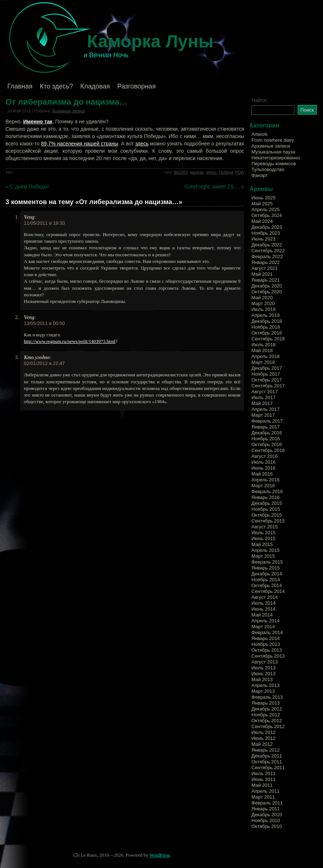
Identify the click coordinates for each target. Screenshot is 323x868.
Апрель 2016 (266, 480)
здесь (142, 144)
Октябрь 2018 (267, 333)
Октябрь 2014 (267, 585)
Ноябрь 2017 (266, 374)
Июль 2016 (264, 462)
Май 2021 (262, 274)
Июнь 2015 (264, 538)
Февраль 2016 (267, 491)
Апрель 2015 (266, 550)
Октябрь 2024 (267, 215)
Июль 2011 (264, 773)
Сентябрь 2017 (268, 386)
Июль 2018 (264, 345)
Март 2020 (263, 303)
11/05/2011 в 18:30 (44, 223)
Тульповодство (268, 169)
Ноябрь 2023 (266, 233)
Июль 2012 (264, 732)
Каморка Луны (150, 41)
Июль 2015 (264, 533)
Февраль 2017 (267, 421)
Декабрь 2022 (267, 245)
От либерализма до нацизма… (66, 102)
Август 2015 (265, 527)
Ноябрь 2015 (266, 509)
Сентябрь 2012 (268, 726)
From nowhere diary (273, 140)
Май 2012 (262, 744)
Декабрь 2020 (267, 286)
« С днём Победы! (27, 187)
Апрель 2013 (266, 685)
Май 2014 (262, 615)
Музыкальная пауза (273, 152)
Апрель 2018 (266, 356)
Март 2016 (263, 486)
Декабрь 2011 (267, 756)
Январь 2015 (266, 568)
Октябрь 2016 (267, 444)
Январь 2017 (266, 427)
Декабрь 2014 (267, 574)
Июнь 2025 (264, 198)
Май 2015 (262, 544)
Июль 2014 (264, 603)
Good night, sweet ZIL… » (214, 187)
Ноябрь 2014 (266, 580)
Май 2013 (262, 679)
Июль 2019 (264, 309)
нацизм (197, 172)
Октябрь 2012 (267, 721)
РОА (239, 172)
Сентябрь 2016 (268, 450)
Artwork (260, 134)
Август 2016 (265, 456)
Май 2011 (262, 785)
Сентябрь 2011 (268, 768)
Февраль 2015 (267, 562)
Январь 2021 (266, 280)
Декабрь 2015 (267, 503)
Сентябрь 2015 (268, 521)
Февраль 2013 (267, 697)
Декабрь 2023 (267, 227)
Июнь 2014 (264, 609)
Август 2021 (265, 268)
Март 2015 (263, 556)
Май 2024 (262, 221)
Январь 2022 (266, 262)
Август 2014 (265, 597)
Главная (20, 86)
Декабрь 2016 (267, 433)
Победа (226, 172)
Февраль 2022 (267, 256)
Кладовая (95, 86)
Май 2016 (262, 474)
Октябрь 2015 (267, 515)
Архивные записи (68, 111)
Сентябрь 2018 (268, 339)
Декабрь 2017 (267, 368)
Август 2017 (265, 392)
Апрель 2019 (266, 315)
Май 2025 (262, 204)
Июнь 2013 (264, 674)
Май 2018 (262, 350)
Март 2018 (263, 362)
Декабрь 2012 (267, 709)
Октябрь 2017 (267, 380)
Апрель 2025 (266, 209)
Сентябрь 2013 (268, 656)
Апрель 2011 (266, 791)
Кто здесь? (57, 86)
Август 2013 (265, 662)
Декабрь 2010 (267, 815)
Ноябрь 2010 (266, 820)
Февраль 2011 (267, 803)
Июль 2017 (264, 397)
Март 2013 (263, 691)
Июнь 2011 (264, 779)
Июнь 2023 (264, 239)
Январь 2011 (266, 809)
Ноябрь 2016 (266, 439)
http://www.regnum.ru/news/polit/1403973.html (70, 341)
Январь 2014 (266, 638)
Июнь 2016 (264, 468)
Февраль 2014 (267, 632)
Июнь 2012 (264, 738)
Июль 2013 (264, 668)
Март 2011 (263, 797)
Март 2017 (263, 415)
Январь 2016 (266, 497)
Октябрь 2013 (267, 650)
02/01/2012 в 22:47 (44, 363)
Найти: (260, 100)
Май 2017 (262, 403)
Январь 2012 (266, 750)
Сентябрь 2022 (268, 251)
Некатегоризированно (276, 158)
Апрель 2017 (266, 409)
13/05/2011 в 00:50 (44, 323)
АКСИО (181, 172)
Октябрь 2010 (267, 826)
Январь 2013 (266, 703)
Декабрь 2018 (267, 321)
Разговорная (136, 86)
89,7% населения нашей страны (80, 144)
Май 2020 (262, 298)
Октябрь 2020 (267, 292)
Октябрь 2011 (267, 762)
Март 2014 (263, 627)
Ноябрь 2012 (266, 715)
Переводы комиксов (274, 164)
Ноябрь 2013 (266, 644)
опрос (211, 172)
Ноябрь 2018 (266, 327)
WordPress (160, 855)
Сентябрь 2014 (268, 591)
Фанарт (260, 175)
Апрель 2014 (266, 621)
